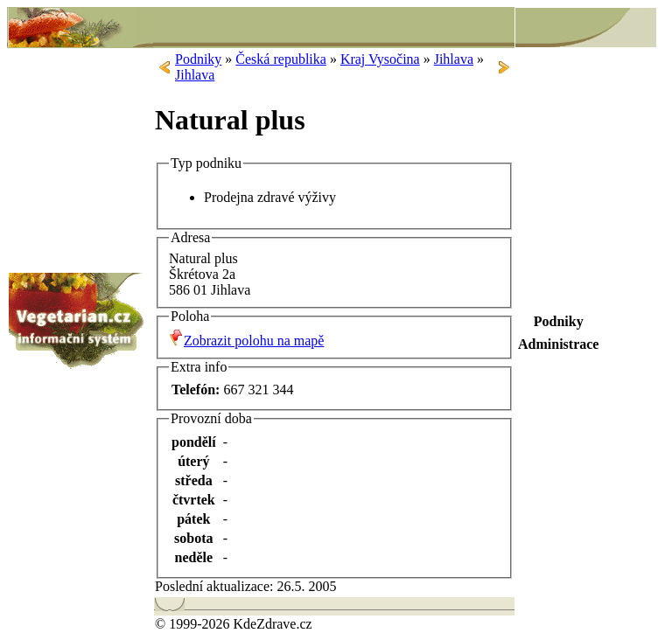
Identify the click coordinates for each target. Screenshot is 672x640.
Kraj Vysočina (380, 59)
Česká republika (281, 59)
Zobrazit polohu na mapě (254, 341)
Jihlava (454, 59)
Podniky (198, 59)
